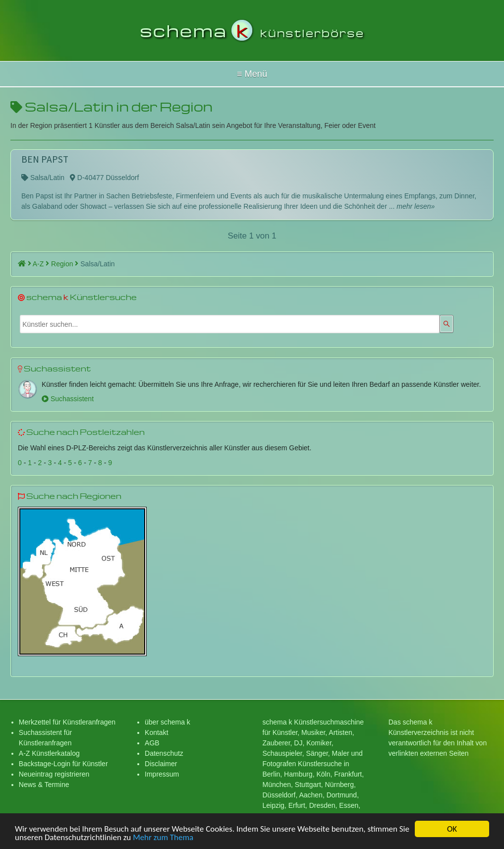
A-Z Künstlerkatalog (49, 753)
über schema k (168, 722)
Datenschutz (164, 753)
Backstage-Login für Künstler (63, 764)
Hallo (252, 74)
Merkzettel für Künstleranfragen (67, 722)
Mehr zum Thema (163, 840)
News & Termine (44, 785)
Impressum (162, 774)
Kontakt (156, 732)
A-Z (41, 264)
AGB (152, 743)
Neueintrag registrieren (54, 774)
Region (65, 264)
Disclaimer (161, 764)
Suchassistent (68, 399)
